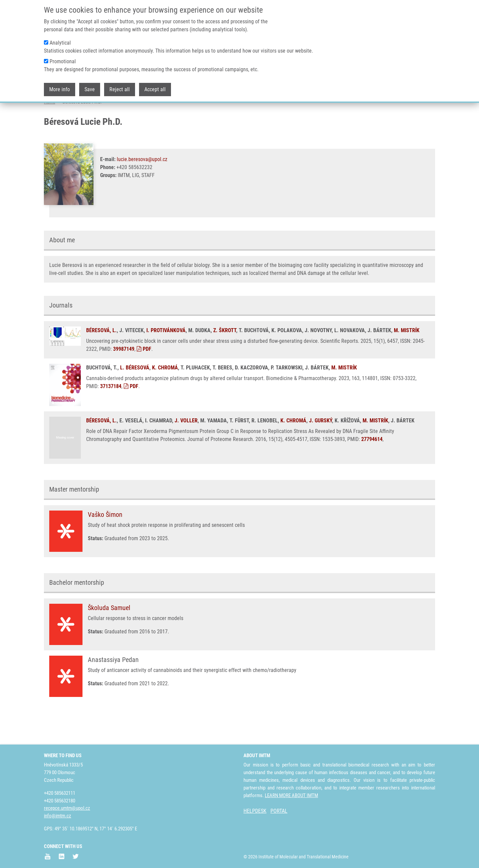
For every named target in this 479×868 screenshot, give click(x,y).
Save (90, 84)
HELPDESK (255, 811)
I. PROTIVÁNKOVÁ (166, 357)
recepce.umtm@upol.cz (67, 808)
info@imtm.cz (58, 816)
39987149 (124, 375)
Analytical (60, 37)
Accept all (155, 84)
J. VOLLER (186, 447)
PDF (144, 375)
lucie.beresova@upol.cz (142, 186)
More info (60, 84)
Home (50, 128)
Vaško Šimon (105, 541)
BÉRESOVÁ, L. (101, 357)
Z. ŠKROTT (225, 357)
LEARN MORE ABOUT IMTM (291, 795)
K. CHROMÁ (165, 394)
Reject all (120, 84)
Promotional (63, 56)
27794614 (372, 465)
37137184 (111, 413)
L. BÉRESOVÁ (135, 394)
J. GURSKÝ (320, 447)
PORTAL (279, 811)
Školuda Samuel (109, 634)
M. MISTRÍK (407, 357)
